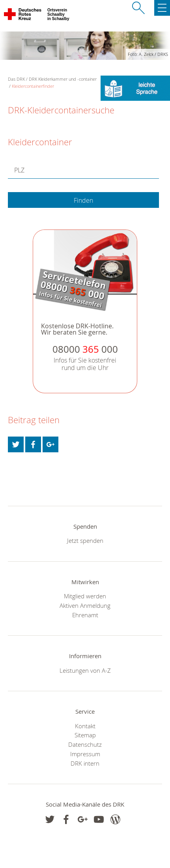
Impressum (85, 754)
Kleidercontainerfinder (33, 86)
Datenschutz (85, 744)
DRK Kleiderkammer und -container (63, 79)
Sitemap (85, 735)
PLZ (19, 170)
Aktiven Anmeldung (85, 605)
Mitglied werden (85, 596)
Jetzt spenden (85, 540)
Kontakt (85, 726)
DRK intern (85, 763)
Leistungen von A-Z (85, 670)
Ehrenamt (85, 615)
